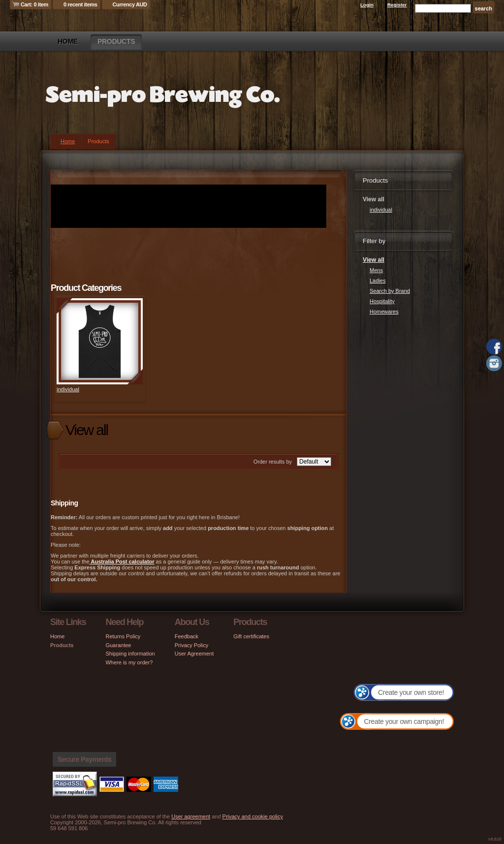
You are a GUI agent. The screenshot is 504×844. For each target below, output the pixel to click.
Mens (376, 270)
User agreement (191, 816)
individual (68, 389)
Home (68, 41)
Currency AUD (130, 4)
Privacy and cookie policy (253, 816)
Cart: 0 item (34, 4)
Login (367, 5)
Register (397, 5)
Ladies (378, 281)
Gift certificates (251, 636)
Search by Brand (390, 291)
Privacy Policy (191, 645)
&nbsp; (100, 341)
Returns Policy (123, 636)
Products (116, 41)
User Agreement (194, 654)
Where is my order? (129, 662)
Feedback (187, 636)
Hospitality (382, 301)
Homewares (384, 312)
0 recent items (80, 4)
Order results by (273, 462)
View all (374, 260)
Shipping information (130, 654)
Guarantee (118, 645)
